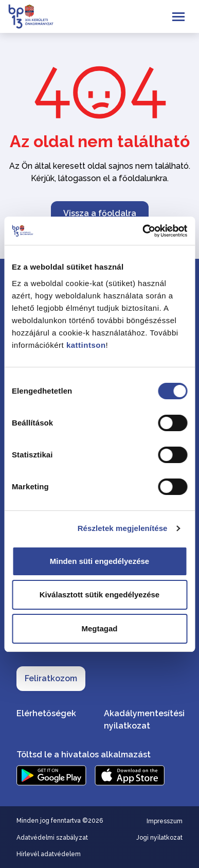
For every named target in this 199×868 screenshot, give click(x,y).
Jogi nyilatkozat (159, 838)
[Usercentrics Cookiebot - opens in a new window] (143, 231)
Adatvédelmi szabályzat (52, 838)
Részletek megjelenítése (123, 528)
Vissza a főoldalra (100, 213)
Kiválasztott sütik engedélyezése (99, 595)
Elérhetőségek (46, 713)
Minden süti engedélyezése (99, 561)
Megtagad (99, 628)
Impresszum (165, 821)
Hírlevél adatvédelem (49, 854)
